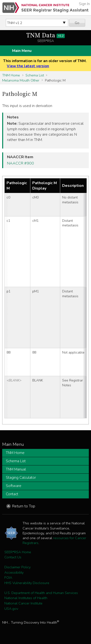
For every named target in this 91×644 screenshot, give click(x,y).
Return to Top (24, 506)
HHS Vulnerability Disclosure (27, 583)
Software (14, 486)
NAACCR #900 (21, 163)
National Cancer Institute (23, 603)
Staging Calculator (21, 478)
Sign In (84, 4)
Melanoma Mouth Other (21, 80)
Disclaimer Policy (17, 567)
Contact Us (13, 557)
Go (77, 23)
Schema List (35, 75)
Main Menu (22, 51)
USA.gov (11, 609)
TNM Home (11, 75)
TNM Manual (16, 469)
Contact (12, 494)
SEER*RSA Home (18, 552)
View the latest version (28, 66)
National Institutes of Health (26, 598)
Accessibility (14, 572)
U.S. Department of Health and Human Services (41, 593)
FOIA (8, 578)
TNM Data (45, 36)
